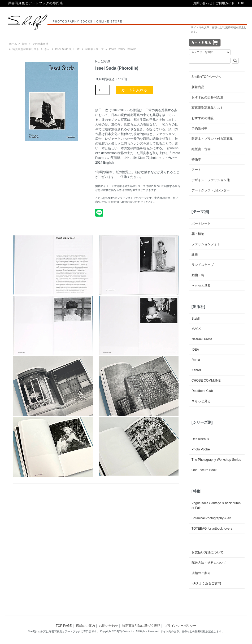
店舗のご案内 (201, 573)
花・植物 (198, 234)
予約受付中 (199, 128)
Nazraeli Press (202, 339)
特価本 (196, 159)
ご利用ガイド (225, 3)
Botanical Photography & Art (211, 518)
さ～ (47, 49)
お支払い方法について (207, 552)
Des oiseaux (200, 439)
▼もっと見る (201, 285)
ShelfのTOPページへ (206, 77)
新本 (25, 44)
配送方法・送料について (209, 563)
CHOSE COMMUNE (206, 381)
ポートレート (201, 223)
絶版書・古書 (201, 149)
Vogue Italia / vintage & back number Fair (216, 506)
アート (196, 170)
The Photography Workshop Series (216, 460)
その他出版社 (40, 44)
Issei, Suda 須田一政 (67, 49)
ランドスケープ (203, 265)
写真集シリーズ (94, 49)
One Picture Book (204, 470)
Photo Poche (201, 449)
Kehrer (196, 370)
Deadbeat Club (202, 391)
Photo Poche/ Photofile (123, 49)
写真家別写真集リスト (26, 49)
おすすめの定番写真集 (207, 97)
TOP (241, 3)
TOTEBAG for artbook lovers (212, 529)
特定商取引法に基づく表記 (141, 626)
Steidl (195, 319)
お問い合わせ (203, 3)
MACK (196, 329)
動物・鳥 (198, 275)
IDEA (195, 350)
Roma (196, 360)
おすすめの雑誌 (203, 118)
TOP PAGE (64, 626)
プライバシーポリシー (180, 626)
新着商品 (198, 87)
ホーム (13, 44)
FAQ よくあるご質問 (206, 583)
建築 (195, 254)
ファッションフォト (206, 244)
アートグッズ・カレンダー (211, 190)
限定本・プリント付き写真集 (212, 139)
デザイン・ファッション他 (211, 180)
